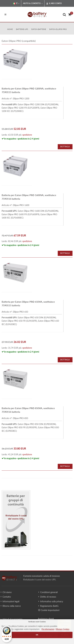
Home (10, 29)
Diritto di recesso (48, 597)
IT (16, 3)
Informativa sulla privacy (52, 601)
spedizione (27, 135)
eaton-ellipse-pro (58, 29)
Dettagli (65, 147)
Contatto (7, 597)
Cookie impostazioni (49, 610)
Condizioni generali (49, 592)
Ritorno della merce (12, 606)
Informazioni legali (11, 601)
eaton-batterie (39, 29)
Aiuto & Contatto (33, 3)
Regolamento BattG (49, 606)
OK (37, 635)
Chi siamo (7, 592)
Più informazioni (48, 629)
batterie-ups (22, 29)
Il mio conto (54, 3)
